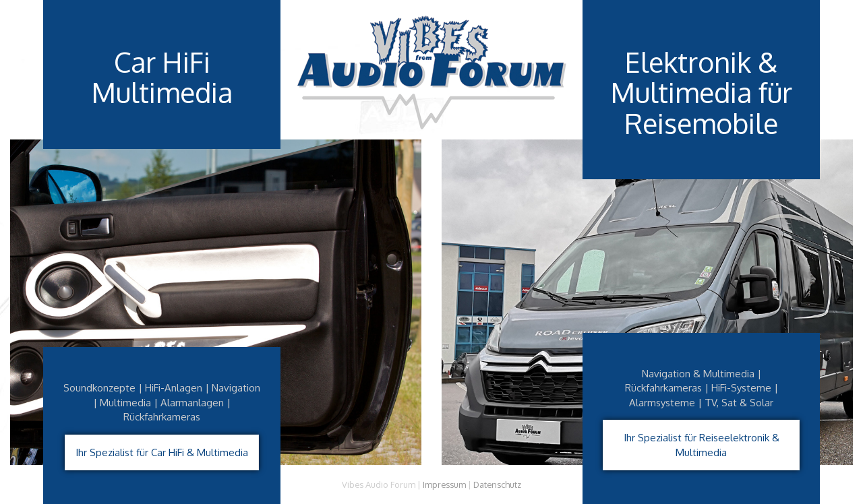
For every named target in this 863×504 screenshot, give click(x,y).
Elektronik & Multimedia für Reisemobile (701, 93)
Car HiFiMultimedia (162, 78)
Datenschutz (497, 484)
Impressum (444, 484)
